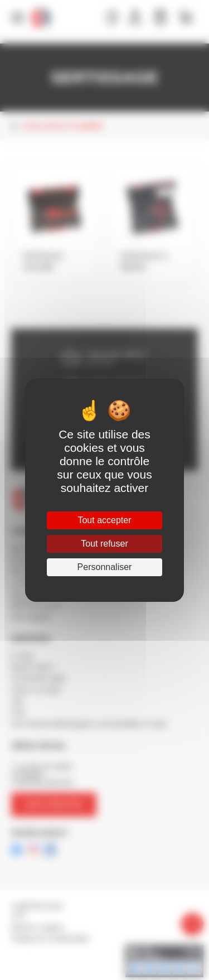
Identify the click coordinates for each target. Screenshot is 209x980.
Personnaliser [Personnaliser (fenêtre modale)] (105, 567)
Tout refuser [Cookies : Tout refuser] (104, 544)
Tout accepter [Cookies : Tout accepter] (104, 520)
